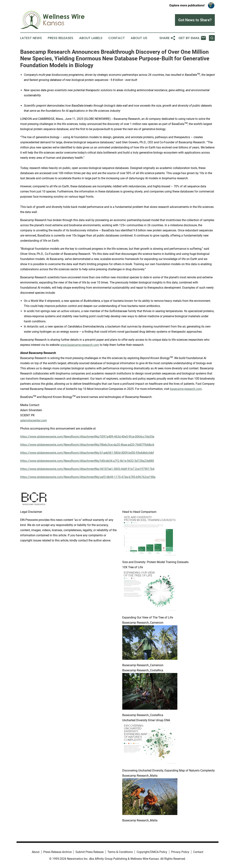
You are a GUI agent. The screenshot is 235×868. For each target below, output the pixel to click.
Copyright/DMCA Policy (152, 852)
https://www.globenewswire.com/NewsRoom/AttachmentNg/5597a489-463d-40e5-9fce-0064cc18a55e (87, 437)
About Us (139, 38)
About (36, 852)
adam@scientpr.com (34, 420)
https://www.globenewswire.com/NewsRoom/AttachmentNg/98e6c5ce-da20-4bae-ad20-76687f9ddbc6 (87, 445)
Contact (117, 38)
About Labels (91, 38)
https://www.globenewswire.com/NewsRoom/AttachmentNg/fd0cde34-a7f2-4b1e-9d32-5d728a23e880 (87, 461)
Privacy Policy (180, 852)
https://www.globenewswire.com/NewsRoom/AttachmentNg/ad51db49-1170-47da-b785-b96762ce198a (88, 477)
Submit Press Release (90, 852)
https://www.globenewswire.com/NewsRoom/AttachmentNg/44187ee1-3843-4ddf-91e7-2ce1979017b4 (87, 469)
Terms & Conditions (120, 852)
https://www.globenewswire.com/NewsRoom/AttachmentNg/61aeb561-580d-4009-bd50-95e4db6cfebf (87, 453)
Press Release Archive (57, 852)
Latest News (31, 38)
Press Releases (60, 38)
